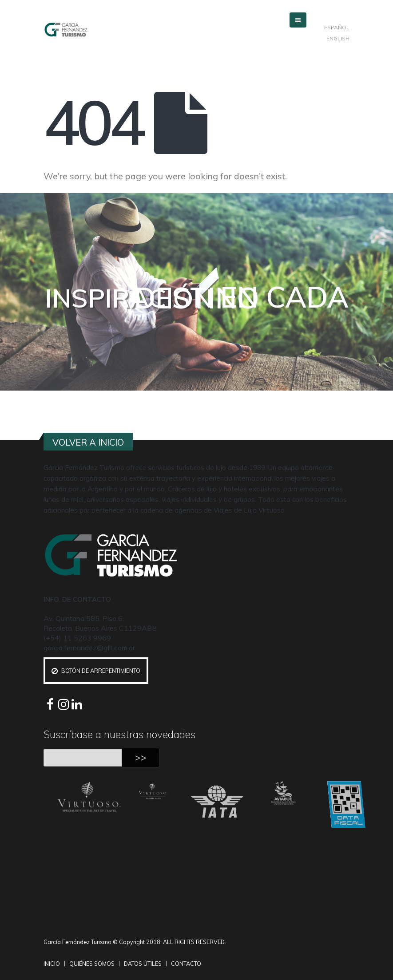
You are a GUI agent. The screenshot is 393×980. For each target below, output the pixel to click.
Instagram (64, 704)
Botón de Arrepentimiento (96, 671)
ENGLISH (338, 38)
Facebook (50, 704)
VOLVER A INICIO (88, 442)
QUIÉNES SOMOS (92, 964)
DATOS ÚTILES (143, 964)
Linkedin (77, 704)
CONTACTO (186, 964)
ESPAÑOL (337, 27)
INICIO (52, 964)
